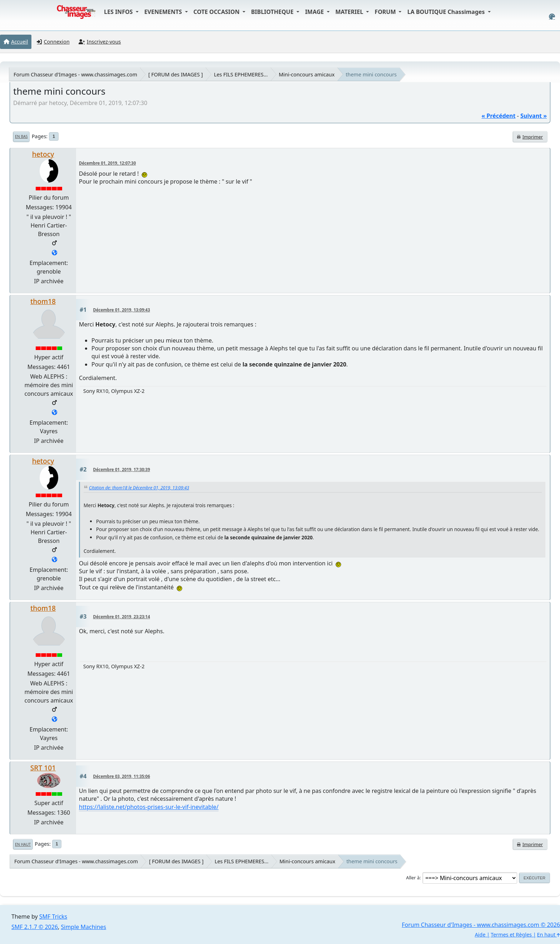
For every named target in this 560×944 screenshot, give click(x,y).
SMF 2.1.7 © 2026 (35, 927)
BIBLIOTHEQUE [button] (273, 12)
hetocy (43, 154)
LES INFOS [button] (119, 12)
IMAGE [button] (315, 12)
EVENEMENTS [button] (164, 12)
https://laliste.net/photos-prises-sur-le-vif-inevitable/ (149, 807)
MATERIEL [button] (350, 12)
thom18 (43, 301)
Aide (480, 935)
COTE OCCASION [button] (217, 12)
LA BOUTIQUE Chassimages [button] (447, 12)
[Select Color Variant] (552, 17)
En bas (21, 136)
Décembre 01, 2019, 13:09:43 (122, 310)
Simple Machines (84, 927)
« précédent (498, 116)
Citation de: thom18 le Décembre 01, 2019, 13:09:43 (139, 488)
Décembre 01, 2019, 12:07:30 (107, 163)
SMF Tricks (53, 916)
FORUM (386, 12)
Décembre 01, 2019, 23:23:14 (122, 617)
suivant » (534, 116)
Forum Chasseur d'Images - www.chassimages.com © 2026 (481, 925)
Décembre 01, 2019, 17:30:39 (122, 469)
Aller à (413, 878)
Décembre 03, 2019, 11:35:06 (122, 776)
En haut (23, 844)
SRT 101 (43, 768)
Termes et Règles (511, 935)
